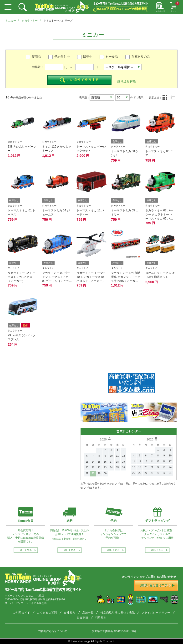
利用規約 (101, 618)
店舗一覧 (88, 613)
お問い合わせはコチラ (157, 585)
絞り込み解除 (127, 81)
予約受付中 (62, 57)
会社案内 (70, 613)
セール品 (112, 57)
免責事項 (82, 618)
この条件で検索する (79, 80)
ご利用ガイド (22, 613)
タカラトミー (30, 20)
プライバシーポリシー (156, 613)
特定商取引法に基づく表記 (118, 613)
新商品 (36, 57)
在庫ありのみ (141, 57)
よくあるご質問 (47, 613)
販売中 (88, 57)
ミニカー (11, 20)
